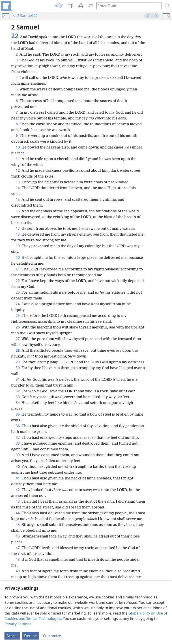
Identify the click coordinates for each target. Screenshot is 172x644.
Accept (12, 636)
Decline (30, 636)
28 (18, 350)
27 (18, 339)
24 (18, 304)
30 (18, 368)
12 (18, 170)
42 (18, 490)
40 (18, 466)
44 (18, 513)
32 (18, 391)
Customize (52, 636)
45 (18, 525)
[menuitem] (7, 6)
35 (18, 414)
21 (18, 269)
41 (18, 478)
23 (18, 292)
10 (18, 147)
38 (18, 443)
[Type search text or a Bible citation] (127, 6)
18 (18, 234)
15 (18, 199)
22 (18, 281)
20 (18, 257)
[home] (7, 6)
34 (18, 403)
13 (18, 182)
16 (18, 211)
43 (18, 501)
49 (18, 571)
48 (18, 559)
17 (18, 228)
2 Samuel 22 (25, 16)
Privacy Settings (18, 624)
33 (18, 397)
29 (18, 362)
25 (18, 316)
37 (18, 437)
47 (18, 548)
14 (18, 188)
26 (18, 327)
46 (18, 536)
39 (18, 455)
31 (18, 379)
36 (18, 426)
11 (18, 159)
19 (18, 246)
